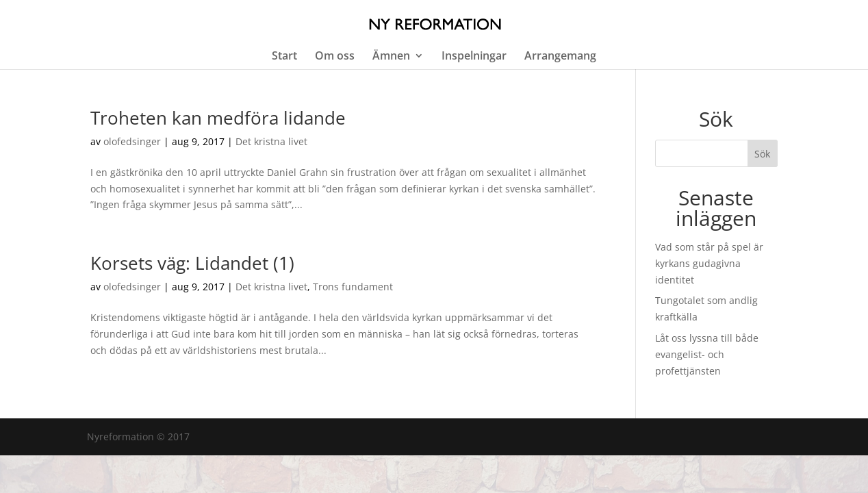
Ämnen (391, 57)
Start (284, 57)
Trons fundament (353, 287)
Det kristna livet (271, 141)
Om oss (335, 57)
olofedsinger (132, 141)
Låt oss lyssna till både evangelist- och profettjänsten (707, 354)
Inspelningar (474, 57)
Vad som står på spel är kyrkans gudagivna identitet (709, 263)
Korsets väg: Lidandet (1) (192, 263)
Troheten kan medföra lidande (218, 118)
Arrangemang (560, 57)
